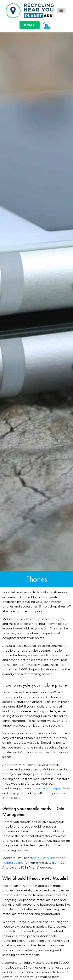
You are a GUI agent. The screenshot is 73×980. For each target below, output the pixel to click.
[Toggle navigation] (61, 10)
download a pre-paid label (51, 788)
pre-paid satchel (45, 774)
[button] (47, 25)
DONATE (30, 25)
